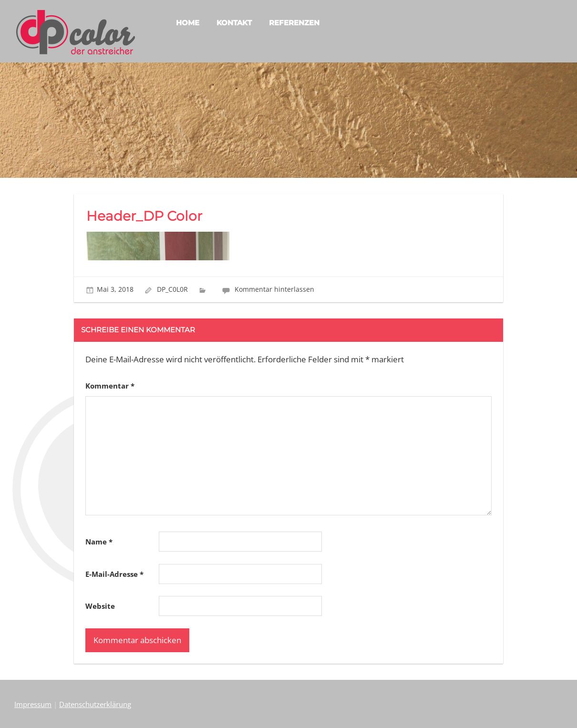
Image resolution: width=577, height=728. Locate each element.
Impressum (33, 704)
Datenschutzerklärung (95, 704)
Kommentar (110, 386)
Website (100, 606)
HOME (188, 23)
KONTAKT (234, 23)
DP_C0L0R (172, 289)
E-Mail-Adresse (114, 574)
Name (99, 542)
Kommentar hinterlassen (274, 289)
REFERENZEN (294, 23)
